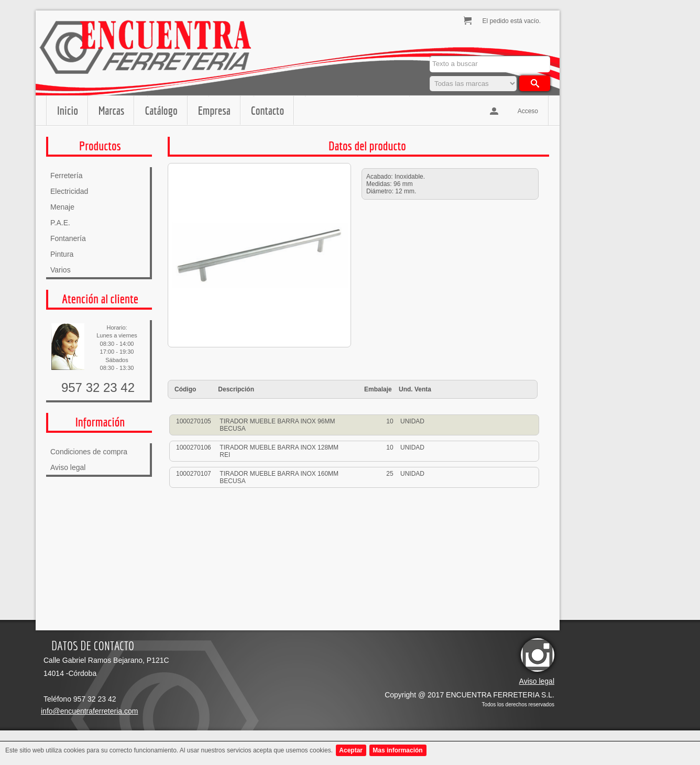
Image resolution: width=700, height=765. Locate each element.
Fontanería (68, 238)
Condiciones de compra (89, 452)
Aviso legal (68, 467)
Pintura (62, 254)
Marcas (111, 110)
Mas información (397, 750)
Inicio (68, 110)
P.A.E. (60, 223)
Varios (61, 270)
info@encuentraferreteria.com (89, 711)
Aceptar (351, 750)
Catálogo (161, 110)
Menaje (62, 207)
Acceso (528, 111)
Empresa (214, 110)
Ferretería (66, 176)
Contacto (267, 110)
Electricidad (69, 191)
